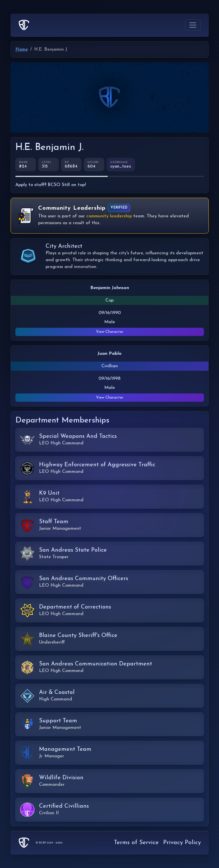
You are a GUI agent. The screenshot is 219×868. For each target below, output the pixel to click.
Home (22, 50)
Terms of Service (136, 843)
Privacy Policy (182, 843)
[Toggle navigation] (193, 25)
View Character (110, 332)
